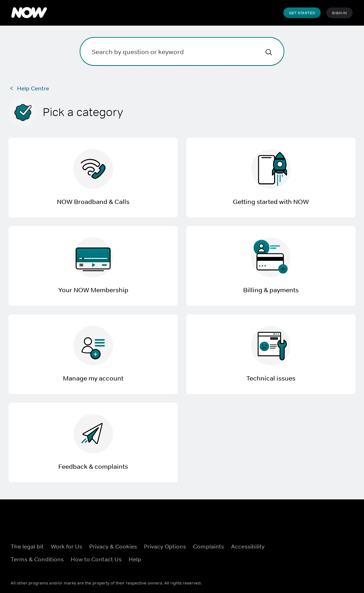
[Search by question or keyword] (182, 51)
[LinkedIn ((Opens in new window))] (319, 562)
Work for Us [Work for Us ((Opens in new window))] (66, 546)
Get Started (302, 13)
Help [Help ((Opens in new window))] (135, 559)
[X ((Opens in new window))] (319, 542)
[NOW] (29, 13)
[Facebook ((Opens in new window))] (300, 542)
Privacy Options (165, 546)
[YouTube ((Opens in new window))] (300, 562)
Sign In (339, 13)
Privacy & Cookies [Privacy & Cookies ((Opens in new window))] (113, 546)
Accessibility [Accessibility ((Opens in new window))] (248, 546)
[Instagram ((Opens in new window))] (337, 542)
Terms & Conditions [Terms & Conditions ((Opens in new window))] (37, 559)
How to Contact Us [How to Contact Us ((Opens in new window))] (96, 559)
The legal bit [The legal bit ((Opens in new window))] (27, 546)
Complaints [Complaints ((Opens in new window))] (208, 546)
